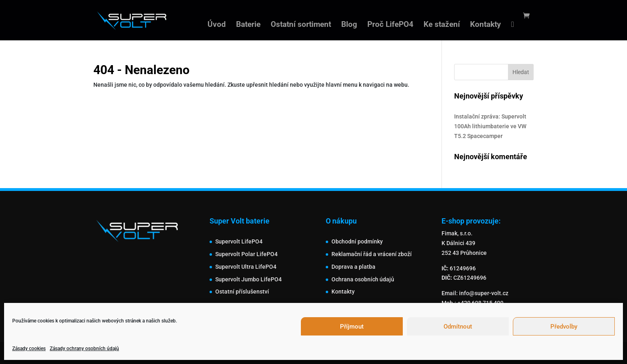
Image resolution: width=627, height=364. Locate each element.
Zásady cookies (29, 349)
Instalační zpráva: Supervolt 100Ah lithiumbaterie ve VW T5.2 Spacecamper (490, 126)
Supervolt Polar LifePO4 (246, 254)
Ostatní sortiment (301, 25)
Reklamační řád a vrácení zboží (372, 254)
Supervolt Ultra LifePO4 (246, 267)
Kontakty (486, 25)
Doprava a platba (353, 267)
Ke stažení (442, 25)
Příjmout (352, 327)
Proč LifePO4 (390, 25)
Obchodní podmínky (357, 241)
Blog (349, 25)
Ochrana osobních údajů (363, 279)
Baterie (248, 25)
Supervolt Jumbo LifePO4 (248, 279)
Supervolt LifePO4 (239, 241)
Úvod (217, 25)
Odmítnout (458, 327)
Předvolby (564, 327)
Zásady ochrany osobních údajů (84, 349)
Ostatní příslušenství (242, 292)
